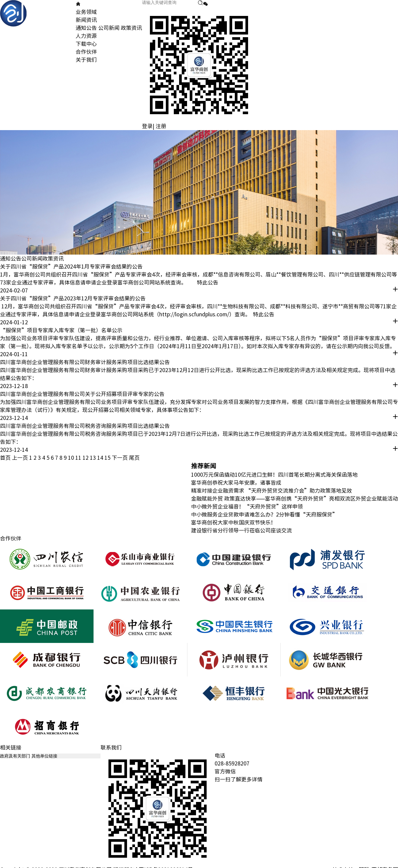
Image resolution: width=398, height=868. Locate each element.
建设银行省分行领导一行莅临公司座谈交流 (241, 530)
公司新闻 (109, 28)
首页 (5, 458)
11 (79, 458)
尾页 (134, 458)
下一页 (120, 458)
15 (108, 458)
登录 (147, 126)
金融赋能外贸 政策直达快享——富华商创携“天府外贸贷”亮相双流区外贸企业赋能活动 (295, 499)
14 (101, 458)
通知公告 (86, 28)
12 (86, 458)
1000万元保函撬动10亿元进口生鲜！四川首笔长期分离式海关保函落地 (274, 475)
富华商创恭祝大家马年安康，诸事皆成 (236, 483)
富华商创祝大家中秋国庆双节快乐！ (233, 522)
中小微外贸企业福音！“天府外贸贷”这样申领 (247, 507)
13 (94, 458)
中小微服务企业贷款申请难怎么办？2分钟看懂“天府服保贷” (264, 514)
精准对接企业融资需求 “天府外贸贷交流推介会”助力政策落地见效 (271, 491)
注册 (161, 126)
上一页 (20, 458)
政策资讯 (131, 28)
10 (72, 458)
